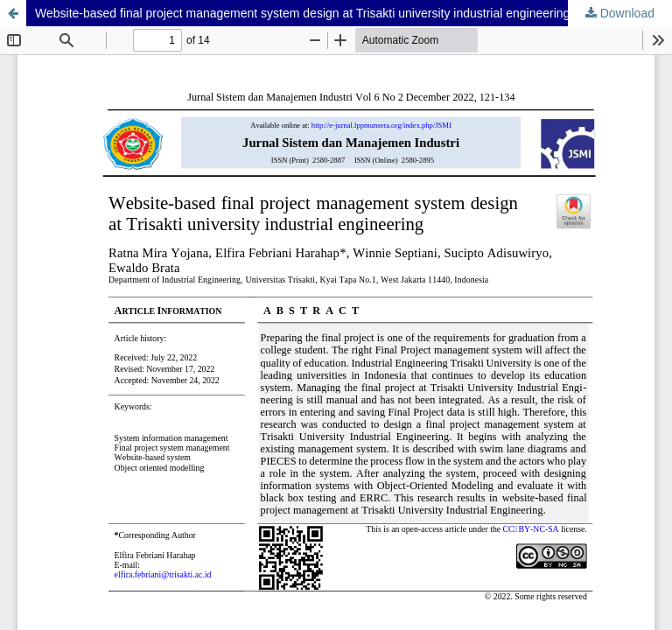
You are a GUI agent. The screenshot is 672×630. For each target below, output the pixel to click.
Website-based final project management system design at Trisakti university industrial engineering (302, 13)
